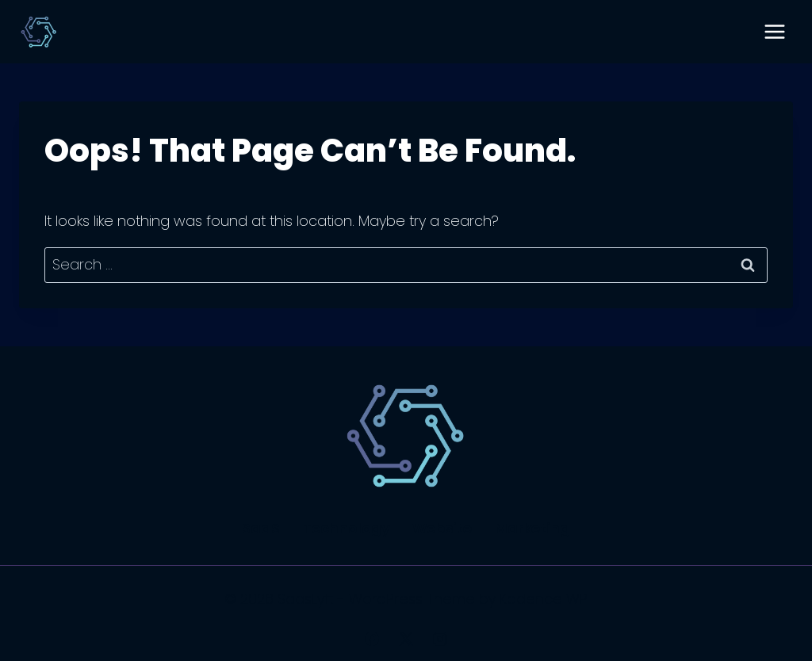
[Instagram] (440, 639)
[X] (406, 639)
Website (442, 528)
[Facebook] (372, 639)
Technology (347, 528)
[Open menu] (774, 31)
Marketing (532, 528)
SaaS (261, 528)
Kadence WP (544, 599)
